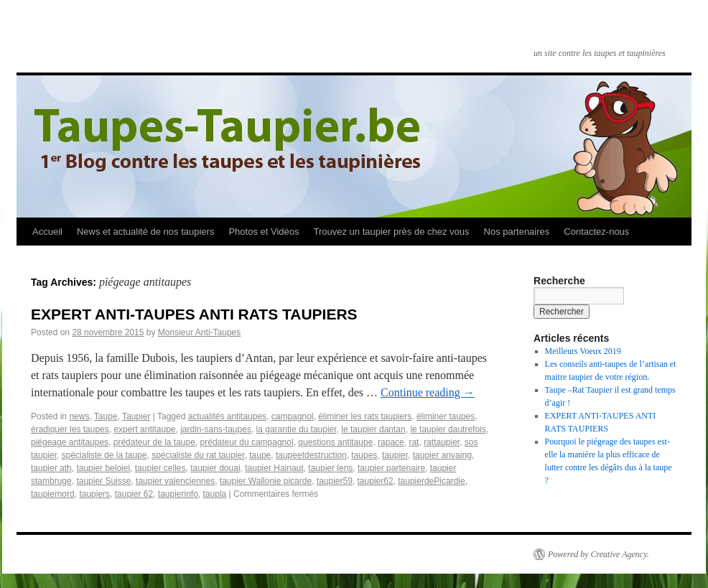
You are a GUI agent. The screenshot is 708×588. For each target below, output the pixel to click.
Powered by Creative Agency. (598, 554)
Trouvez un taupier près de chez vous (391, 232)
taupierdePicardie (431, 481)
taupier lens (330, 468)
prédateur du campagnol (247, 442)
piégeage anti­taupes (70, 442)
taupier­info (178, 494)
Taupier (136, 416)
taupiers (94, 494)
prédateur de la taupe (154, 442)
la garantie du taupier (297, 429)
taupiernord (53, 494)
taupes (364, 455)
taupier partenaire (391, 468)
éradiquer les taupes (70, 429)
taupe (260, 455)
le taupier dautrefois (448, 429)
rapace (391, 442)
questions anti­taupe (335, 442)
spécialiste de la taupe (104, 455)
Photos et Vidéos (264, 232)
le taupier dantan (373, 429)
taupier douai (215, 468)
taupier (395, 455)
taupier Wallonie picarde (266, 481)
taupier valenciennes (175, 481)
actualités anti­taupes (227, 416)
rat (414, 442)
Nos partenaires (517, 232)
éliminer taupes (446, 416)
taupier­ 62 (134, 494)
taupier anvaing (442, 455)
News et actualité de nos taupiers (146, 232)
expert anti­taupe (144, 429)
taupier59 (335, 481)
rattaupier (442, 442)
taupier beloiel (103, 468)
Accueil (47, 232)
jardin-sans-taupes (216, 429)
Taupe (106, 416)
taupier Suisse (103, 481)
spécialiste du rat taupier (198, 455)
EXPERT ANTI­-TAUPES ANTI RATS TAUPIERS (194, 314)
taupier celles (160, 468)
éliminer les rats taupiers (365, 416)
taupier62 (376, 481)
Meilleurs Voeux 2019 (583, 351)
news (79, 416)
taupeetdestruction (311, 455)
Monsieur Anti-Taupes (199, 332)
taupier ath (51, 468)
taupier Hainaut (274, 468)
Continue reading (428, 392)
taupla (215, 494)
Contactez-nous (596, 232)
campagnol (293, 416)
